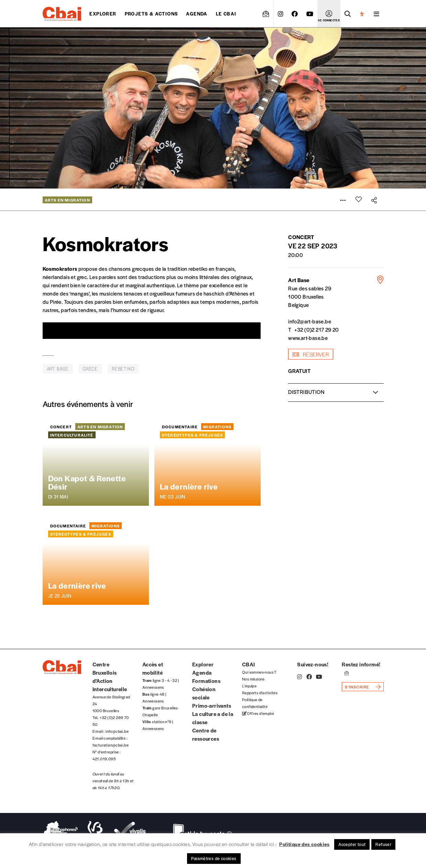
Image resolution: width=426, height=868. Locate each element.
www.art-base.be (308, 338)
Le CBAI (226, 14)
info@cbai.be (117, 731)
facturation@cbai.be (111, 745)
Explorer (103, 14)
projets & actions (151, 14)
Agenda (197, 14)
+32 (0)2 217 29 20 (317, 329)
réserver (311, 354)
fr (362, 14)
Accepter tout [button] (352, 844)
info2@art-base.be (310, 321)
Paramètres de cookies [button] (214, 858)
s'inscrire (357, 687)
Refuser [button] (383, 844)
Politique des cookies (304, 844)
